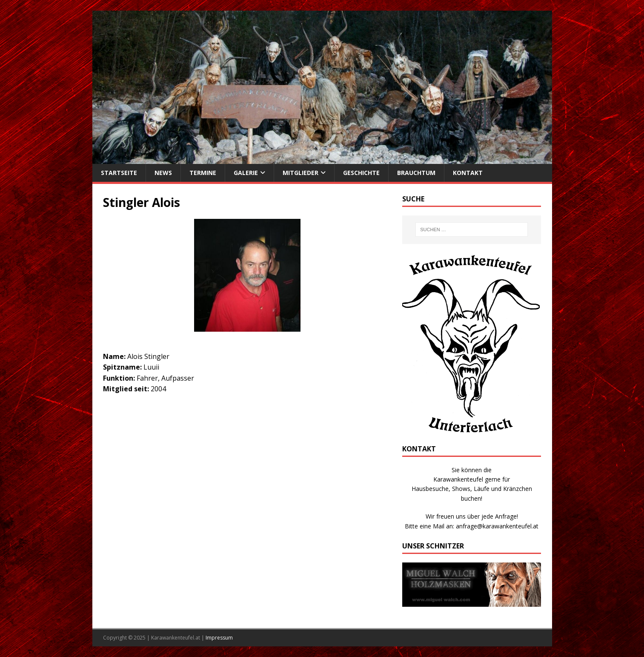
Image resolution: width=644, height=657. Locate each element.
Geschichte (361, 173)
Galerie (246, 173)
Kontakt (468, 173)
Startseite (119, 173)
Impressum (219, 638)
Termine (203, 173)
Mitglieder (301, 173)
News (163, 173)
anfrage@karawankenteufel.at (497, 526)
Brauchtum (416, 173)
